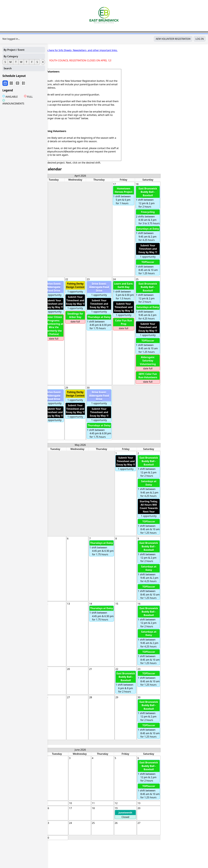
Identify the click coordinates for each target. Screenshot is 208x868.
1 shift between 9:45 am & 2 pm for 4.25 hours (195, 234)
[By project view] (24, 83)
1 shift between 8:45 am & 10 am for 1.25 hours (195, 267)
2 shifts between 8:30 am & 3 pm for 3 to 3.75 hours (195, 217)
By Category (11, 56)
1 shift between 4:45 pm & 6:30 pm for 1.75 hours (147, 322)
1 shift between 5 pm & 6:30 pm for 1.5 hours (171, 291)
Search (8, 68)
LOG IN (200, 39)
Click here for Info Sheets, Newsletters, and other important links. (128, 50)
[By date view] (17, 83)
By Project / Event (14, 50)
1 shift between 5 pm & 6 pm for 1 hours (171, 195)
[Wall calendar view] (5, 83)
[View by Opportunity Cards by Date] (11, 83)
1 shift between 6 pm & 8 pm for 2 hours (173, 682)
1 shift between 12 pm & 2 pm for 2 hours (195, 197)
